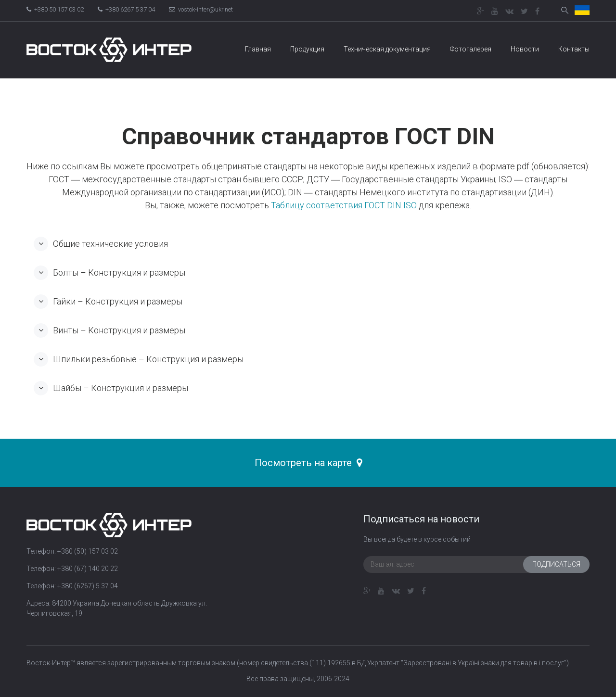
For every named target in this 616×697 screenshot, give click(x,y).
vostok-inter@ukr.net (201, 9)
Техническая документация (387, 49)
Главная (258, 49)
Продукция (307, 49)
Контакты (574, 49)
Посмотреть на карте (308, 463)
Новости (525, 49)
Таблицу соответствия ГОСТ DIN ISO (344, 205)
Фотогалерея (471, 49)
